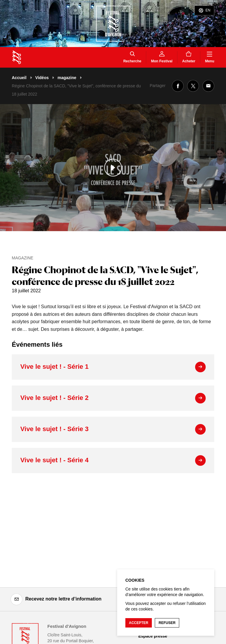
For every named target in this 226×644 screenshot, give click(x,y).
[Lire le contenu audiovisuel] (113, 168)
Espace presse (153, 636)
